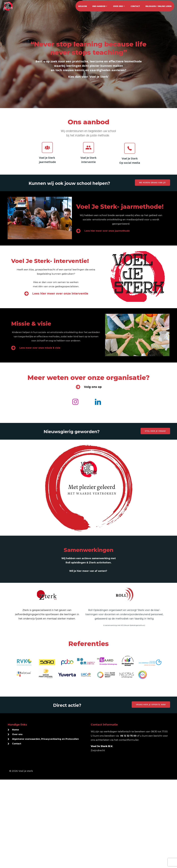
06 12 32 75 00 (137, 824)
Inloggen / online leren (159, 5)
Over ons (120, 5)
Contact (136, 5)
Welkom (83, 5)
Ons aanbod (101, 5)
